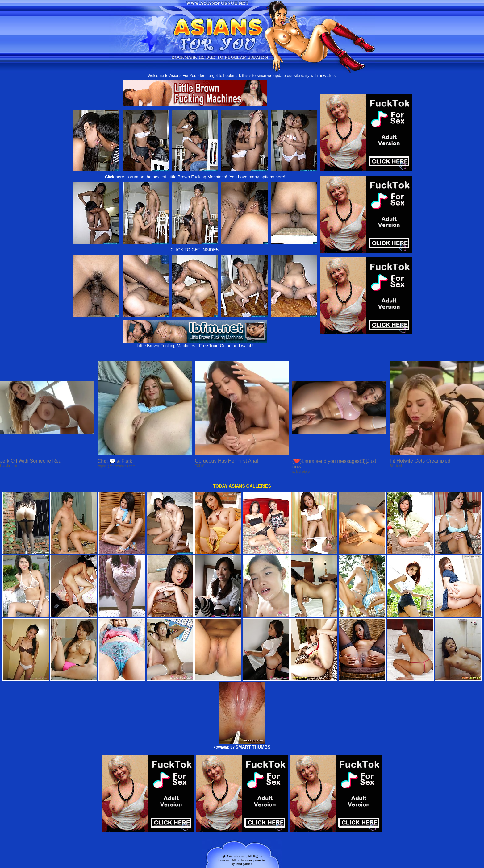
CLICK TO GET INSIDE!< (195, 250)
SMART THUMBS (253, 747)
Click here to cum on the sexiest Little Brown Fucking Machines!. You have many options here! (195, 177)
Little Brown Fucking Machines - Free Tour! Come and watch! (195, 344)
